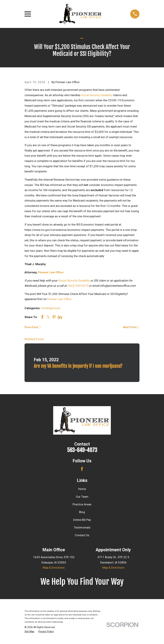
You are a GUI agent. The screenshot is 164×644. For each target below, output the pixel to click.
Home (82, 489)
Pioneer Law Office (51, 272)
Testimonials (82, 527)
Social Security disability (97, 95)
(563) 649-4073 (78, 286)
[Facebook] (82, 469)
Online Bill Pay (82, 520)
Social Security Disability (74, 281)
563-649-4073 (82, 450)
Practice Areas (82, 504)
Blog (82, 512)
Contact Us (82, 535)
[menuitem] (29, 632)
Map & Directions (54, 568)
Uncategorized (51, 308)
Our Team (82, 497)
